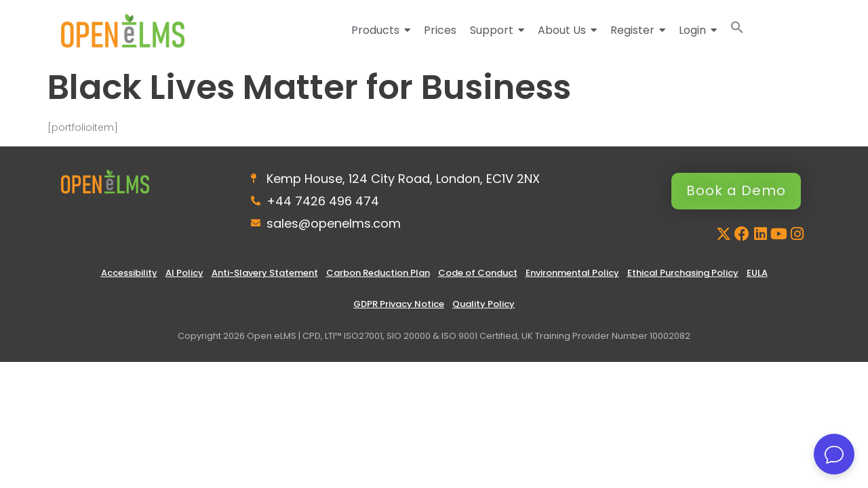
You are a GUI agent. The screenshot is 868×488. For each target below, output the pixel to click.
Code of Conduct (478, 273)
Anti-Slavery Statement (265, 273)
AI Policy (184, 273)
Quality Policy (484, 304)
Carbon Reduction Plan (378, 273)
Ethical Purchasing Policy (683, 273)
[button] (737, 30)
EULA (757, 273)
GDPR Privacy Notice (399, 304)
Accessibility (129, 273)
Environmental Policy (572, 273)
